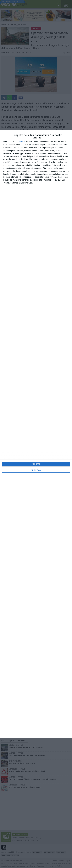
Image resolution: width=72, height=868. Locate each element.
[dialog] (36, 434)
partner (22, 142)
